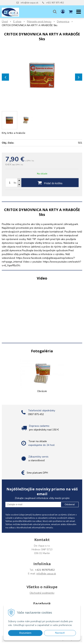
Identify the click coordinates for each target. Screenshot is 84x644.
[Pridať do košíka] (50, 183)
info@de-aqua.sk (29, 3)
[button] (55, 12)
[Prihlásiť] (63, 12)
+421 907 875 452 (55, 3)
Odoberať (70, 504)
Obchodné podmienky (42, 593)
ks (15, 183)
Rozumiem (25, 633)
